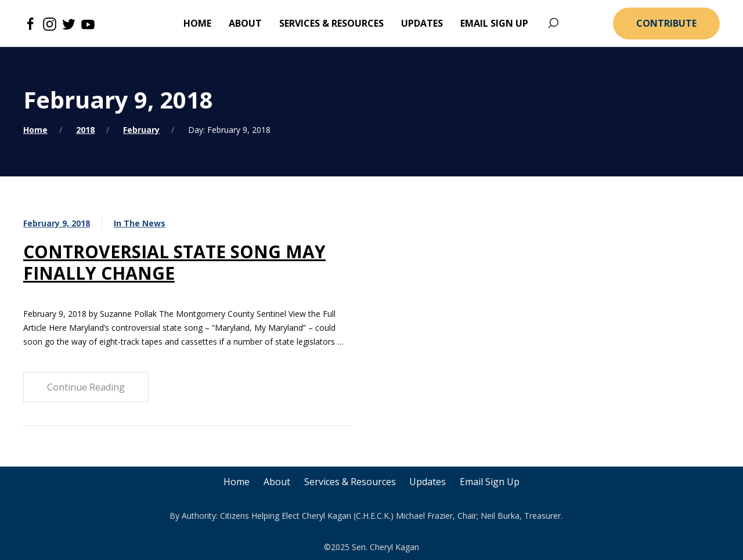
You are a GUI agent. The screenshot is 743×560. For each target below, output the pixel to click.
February (141, 130)
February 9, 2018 (57, 223)
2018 (85, 130)
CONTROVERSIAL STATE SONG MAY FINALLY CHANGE (174, 262)
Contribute (666, 23)
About (277, 482)
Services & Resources (350, 482)
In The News (140, 223)
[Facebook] (30, 23)
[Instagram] (50, 23)
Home (35, 130)
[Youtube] (88, 23)
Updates (428, 482)
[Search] (553, 24)
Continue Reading (86, 387)
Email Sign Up (490, 482)
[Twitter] (69, 23)
